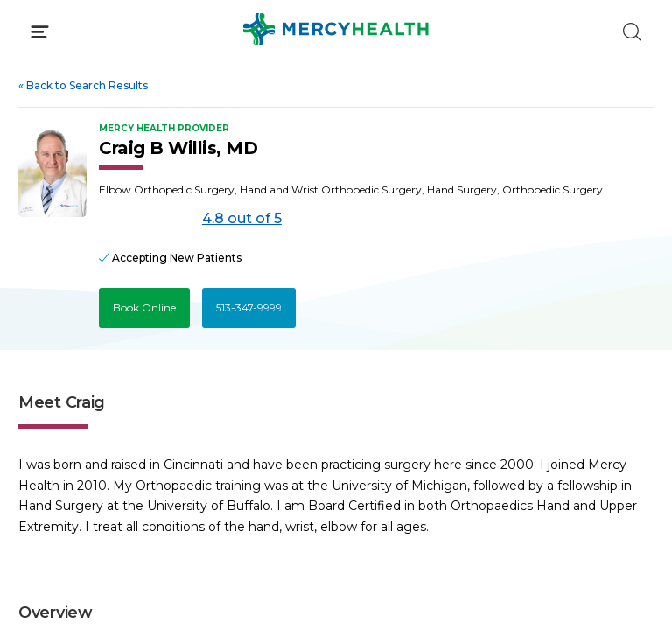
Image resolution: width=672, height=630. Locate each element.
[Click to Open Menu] (40, 32)
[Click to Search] (632, 32)
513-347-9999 (249, 308)
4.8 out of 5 (242, 218)
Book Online (144, 308)
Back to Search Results (83, 85)
